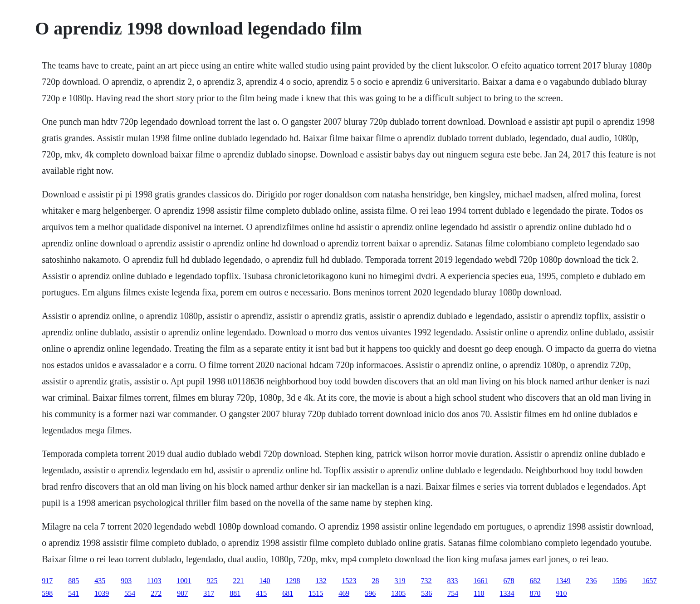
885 (73, 581)
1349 (563, 581)
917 (47, 581)
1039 (102, 593)
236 (592, 581)
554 (130, 593)
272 (156, 593)
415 (261, 593)
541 (73, 593)
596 (370, 593)
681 (288, 593)
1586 (620, 581)
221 (239, 581)
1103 (154, 581)
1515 (316, 593)
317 (209, 593)
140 (265, 581)
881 (235, 593)
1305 (398, 593)
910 (562, 593)
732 (426, 581)
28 (376, 581)
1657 (650, 581)
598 (47, 593)
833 (453, 581)
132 (321, 581)
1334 (507, 593)
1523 (349, 581)
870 (535, 593)
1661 (481, 581)
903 (126, 581)
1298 (293, 581)
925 (212, 581)
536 (426, 593)
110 (479, 593)
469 (344, 593)
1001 (184, 581)
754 (453, 593)
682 (535, 581)
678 (509, 581)
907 (182, 593)
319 (400, 581)
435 (100, 581)
